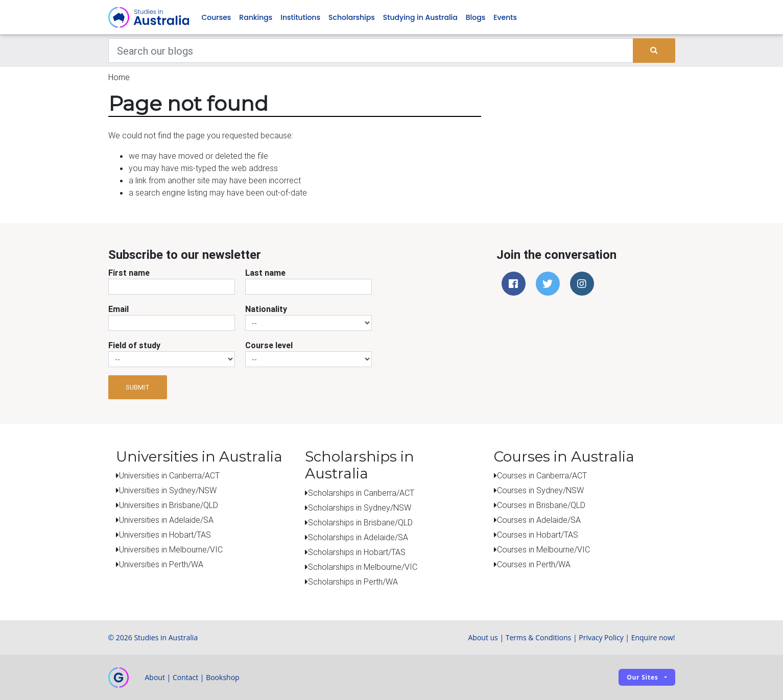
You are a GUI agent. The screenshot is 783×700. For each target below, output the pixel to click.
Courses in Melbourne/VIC (543, 550)
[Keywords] (371, 51)
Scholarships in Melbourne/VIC (363, 567)
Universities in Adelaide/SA (166, 520)
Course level (269, 346)
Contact (185, 677)
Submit (138, 387)
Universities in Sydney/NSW (168, 491)
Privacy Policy (601, 637)
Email (118, 309)
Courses (217, 17)
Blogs (476, 17)
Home (119, 78)
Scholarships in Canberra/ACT (361, 493)
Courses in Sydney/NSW (540, 491)
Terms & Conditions (539, 637)
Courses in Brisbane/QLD (541, 505)
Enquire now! (653, 637)
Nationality (266, 309)
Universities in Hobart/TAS (165, 535)
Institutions (300, 17)
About (155, 677)
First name (129, 273)
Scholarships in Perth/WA (353, 582)
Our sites (642, 678)
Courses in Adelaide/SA (539, 520)
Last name (265, 273)
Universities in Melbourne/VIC (171, 550)
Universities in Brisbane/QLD (169, 505)
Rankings (256, 17)
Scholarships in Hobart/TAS (357, 552)
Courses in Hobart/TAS (538, 535)
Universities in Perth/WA (161, 565)
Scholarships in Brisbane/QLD (360, 522)
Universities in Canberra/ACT (169, 476)
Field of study (134, 346)
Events (505, 17)
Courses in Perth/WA (534, 565)
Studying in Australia (420, 17)
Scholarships (352, 17)
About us (483, 637)
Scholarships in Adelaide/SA (358, 537)
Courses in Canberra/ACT (542, 476)
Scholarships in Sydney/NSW (360, 508)
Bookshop (223, 677)
